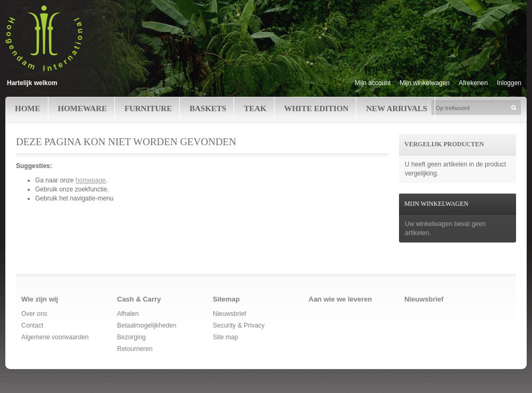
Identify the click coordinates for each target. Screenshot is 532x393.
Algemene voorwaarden (55, 337)
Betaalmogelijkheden (147, 325)
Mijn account (373, 83)
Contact (32, 325)
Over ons (34, 314)
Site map (225, 337)
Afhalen (128, 314)
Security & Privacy (239, 325)
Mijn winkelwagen (425, 83)
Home (28, 108)
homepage (91, 180)
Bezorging (131, 337)
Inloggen (509, 83)
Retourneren (135, 349)
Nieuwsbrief (230, 314)
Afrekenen (473, 83)
